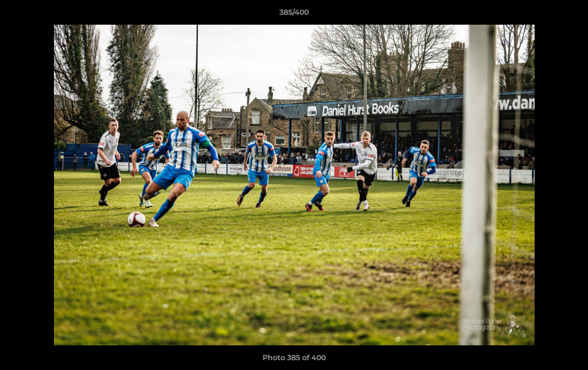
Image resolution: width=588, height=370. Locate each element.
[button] (570, 15)
